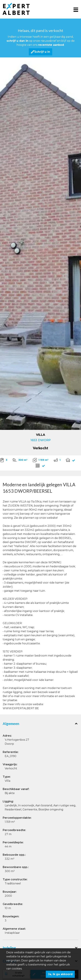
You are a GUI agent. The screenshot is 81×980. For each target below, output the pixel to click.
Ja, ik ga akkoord (60, 974)
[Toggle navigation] (76, 9)
